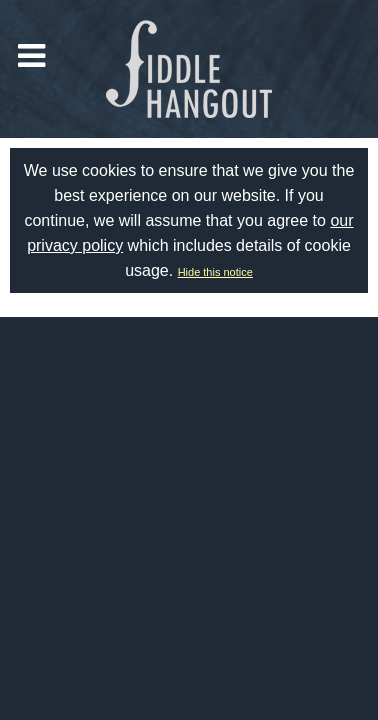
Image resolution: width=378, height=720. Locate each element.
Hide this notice (215, 272)
